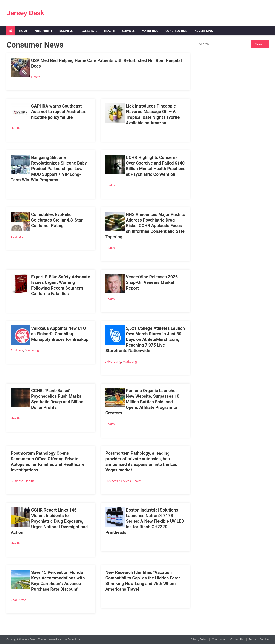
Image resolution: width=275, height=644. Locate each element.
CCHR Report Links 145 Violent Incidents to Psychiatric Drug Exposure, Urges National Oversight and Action (49, 521)
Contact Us (237, 639)
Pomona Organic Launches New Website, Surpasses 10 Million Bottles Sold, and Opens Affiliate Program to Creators (142, 402)
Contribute (218, 639)
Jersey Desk (25, 13)
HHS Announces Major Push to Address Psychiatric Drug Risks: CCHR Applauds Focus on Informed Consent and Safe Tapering (145, 226)
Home (23, 31)
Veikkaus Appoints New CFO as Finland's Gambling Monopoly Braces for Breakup (60, 334)
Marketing (150, 31)
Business (66, 31)
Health (110, 31)
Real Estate (88, 31)
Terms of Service (259, 639)
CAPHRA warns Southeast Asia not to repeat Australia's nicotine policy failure (59, 112)
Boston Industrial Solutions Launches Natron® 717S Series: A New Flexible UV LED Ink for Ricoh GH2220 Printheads (145, 521)
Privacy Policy (199, 639)
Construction (176, 31)
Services (128, 31)
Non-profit (43, 31)
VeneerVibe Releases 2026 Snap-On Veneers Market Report (152, 282)
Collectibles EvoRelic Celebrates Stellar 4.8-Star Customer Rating (57, 220)
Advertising (204, 31)
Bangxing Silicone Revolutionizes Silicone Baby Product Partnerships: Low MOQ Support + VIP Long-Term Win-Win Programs (49, 169)
